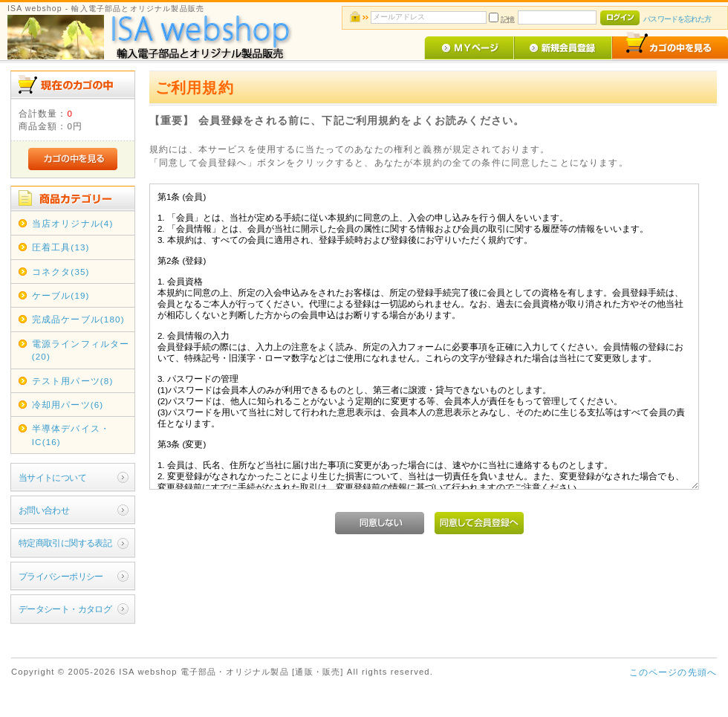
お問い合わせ (44, 510)
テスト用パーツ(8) (73, 381)
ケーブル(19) (61, 295)
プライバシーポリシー (61, 576)
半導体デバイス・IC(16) (71, 435)
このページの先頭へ (673, 672)
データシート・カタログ (65, 609)
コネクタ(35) (61, 272)
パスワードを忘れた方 (677, 19)
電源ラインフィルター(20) (81, 350)
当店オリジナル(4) (73, 223)
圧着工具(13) (61, 247)
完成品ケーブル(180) (78, 319)
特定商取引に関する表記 (65, 543)
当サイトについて (52, 477)
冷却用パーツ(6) (68, 405)
